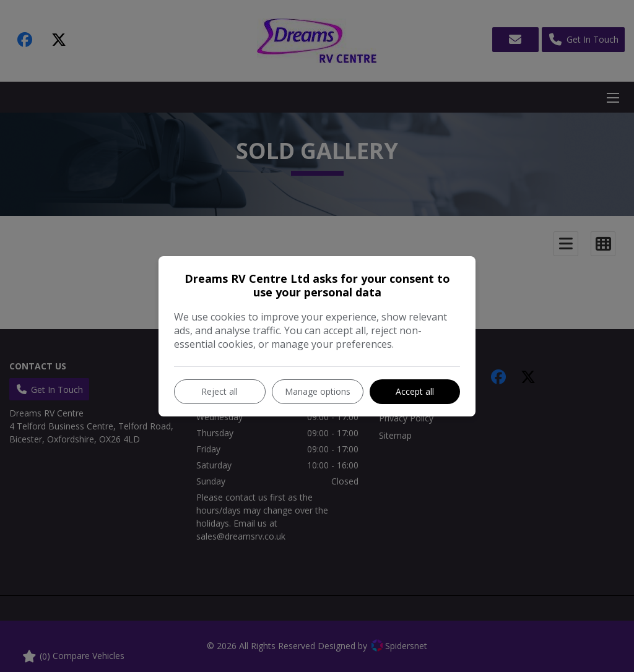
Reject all (219, 391)
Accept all (415, 391)
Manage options (318, 391)
